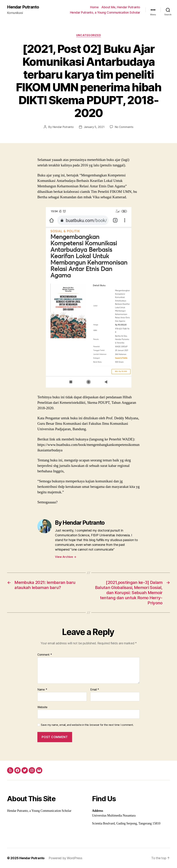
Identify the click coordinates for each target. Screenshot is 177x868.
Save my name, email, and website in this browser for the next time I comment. (87, 725)
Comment (45, 655)
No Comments (124, 127)
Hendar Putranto (23, 7)
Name (42, 690)
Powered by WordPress (65, 858)
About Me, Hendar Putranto (121, 7)
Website (42, 707)
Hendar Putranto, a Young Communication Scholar (105, 12)
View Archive (66, 557)
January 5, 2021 (94, 127)
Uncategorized (88, 35)
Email (95, 690)
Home (94, 7)
